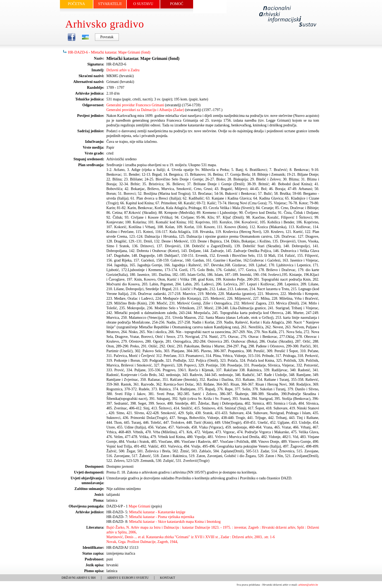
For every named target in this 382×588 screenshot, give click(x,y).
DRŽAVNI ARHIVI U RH (79, 578)
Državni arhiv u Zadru (123, 70)
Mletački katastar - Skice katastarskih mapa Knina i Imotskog (175, 522)
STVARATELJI (110, 4)
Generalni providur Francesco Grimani (135, 105)
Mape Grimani (140, 506)
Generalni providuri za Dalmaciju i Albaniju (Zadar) (145, 110)
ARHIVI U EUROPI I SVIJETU (128, 578)
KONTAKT (168, 578)
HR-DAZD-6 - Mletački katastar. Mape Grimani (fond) (109, 52)
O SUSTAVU (143, 4)
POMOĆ (177, 4)
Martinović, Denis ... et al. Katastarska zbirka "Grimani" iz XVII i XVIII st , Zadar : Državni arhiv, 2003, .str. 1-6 (191, 537)
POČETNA (77, 4)
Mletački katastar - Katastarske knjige (157, 512)
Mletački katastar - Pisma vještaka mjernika (162, 517)
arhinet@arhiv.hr (308, 585)
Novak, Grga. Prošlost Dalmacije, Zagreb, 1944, (142, 542)
